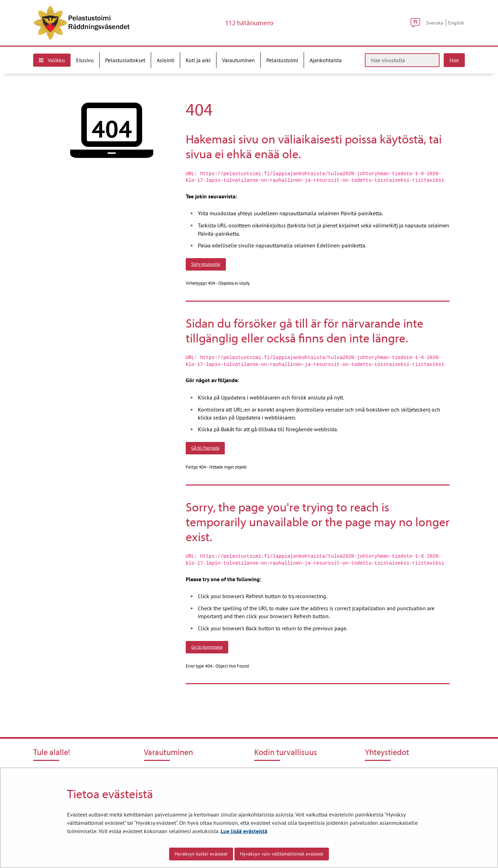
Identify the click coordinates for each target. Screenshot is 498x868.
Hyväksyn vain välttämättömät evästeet (282, 854)
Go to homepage (207, 647)
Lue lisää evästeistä (244, 831)
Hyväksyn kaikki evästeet (201, 854)
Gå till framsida (205, 448)
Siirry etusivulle (206, 264)
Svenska (435, 23)
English (456, 23)
